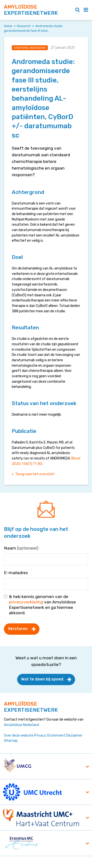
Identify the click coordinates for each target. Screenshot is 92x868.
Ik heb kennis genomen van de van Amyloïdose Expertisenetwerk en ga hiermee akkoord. (42, 605)
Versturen (18, 629)
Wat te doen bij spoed (42, 679)
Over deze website (19, 735)
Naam (21, 548)
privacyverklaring (26, 602)
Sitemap (11, 741)
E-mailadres (16, 573)
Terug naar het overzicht (35, 474)
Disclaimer (74, 735)
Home (8, 26)
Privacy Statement (50, 735)
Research (24, 26)
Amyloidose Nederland (21, 725)
